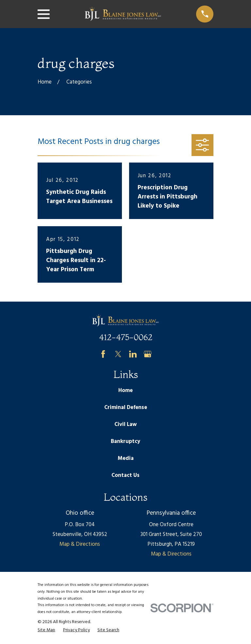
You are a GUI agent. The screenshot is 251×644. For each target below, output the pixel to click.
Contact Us (125, 475)
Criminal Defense (126, 408)
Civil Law (125, 424)
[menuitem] (46, 630)
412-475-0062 (126, 337)
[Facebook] (103, 354)
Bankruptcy (125, 441)
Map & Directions (80, 544)
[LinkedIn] (133, 354)
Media (126, 458)
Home (125, 391)
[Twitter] (118, 354)
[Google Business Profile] (148, 354)
